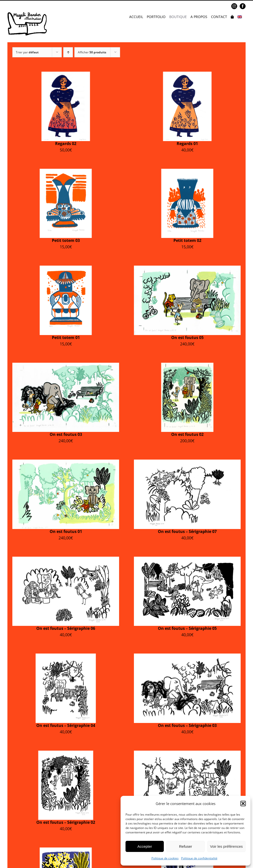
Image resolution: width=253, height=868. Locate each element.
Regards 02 (66, 144)
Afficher (92, 52)
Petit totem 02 (187, 240)
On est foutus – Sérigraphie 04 (66, 725)
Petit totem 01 (66, 338)
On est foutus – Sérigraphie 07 (187, 531)
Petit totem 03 (66, 240)
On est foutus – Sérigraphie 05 (187, 628)
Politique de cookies (165, 858)
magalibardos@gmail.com (45, 6)
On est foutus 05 (187, 338)
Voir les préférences (226, 846)
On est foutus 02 (187, 434)
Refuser (186, 846)
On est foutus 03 (66, 434)
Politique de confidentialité (199, 858)
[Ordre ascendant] (68, 52)
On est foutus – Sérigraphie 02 (66, 822)
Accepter (145, 846)
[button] (243, 804)
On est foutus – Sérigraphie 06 (66, 628)
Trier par (27, 52)
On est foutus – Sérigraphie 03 (187, 725)
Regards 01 (187, 144)
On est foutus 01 (66, 531)
